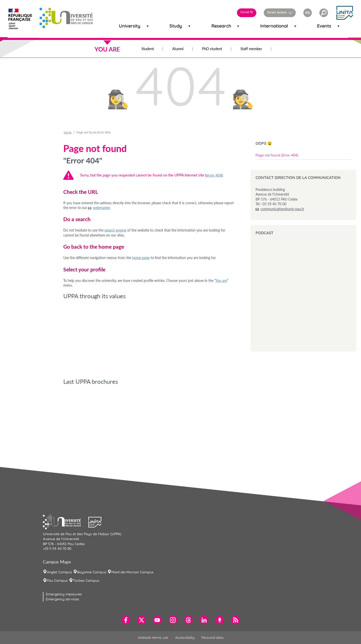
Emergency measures (64, 594)
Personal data (212, 638)
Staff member (251, 49)
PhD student (212, 49)
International (268, 26)
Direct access (277, 12)
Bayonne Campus (92, 572)
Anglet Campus (59, 572)
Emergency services (63, 599)
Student (148, 49)
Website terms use (153, 638)
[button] (324, 13)
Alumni (178, 49)
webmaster (101, 208)
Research (217, 26)
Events (322, 26)
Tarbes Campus (86, 581)
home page (141, 258)
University (125, 26)
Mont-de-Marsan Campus (132, 572)
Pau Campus (57, 581)
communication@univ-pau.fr (282, 209)
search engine (115, 230)
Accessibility (185, 638)
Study (174, 26)
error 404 (214, 175)
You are (221, 280)
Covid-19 (247, 12)
